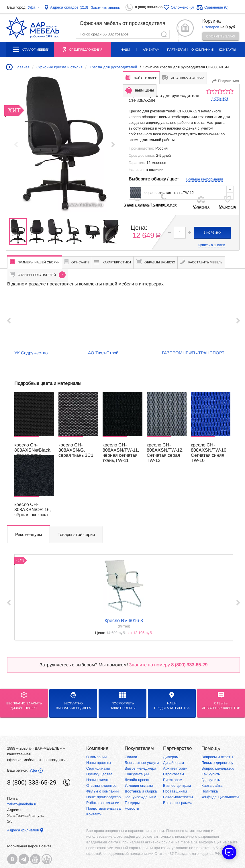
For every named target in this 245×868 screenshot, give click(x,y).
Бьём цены (140, 90)
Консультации (137, 774)
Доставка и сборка (141, 791)
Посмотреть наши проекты (123, 701)
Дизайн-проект (137, 780)
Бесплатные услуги (142, 763)
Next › (238, 321)
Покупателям (139, 748)
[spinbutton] (180, 233)
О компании (202, 49)
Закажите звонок (105, 8)
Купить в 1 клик (211, 245)
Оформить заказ (220, 36)
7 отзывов (220, 98)
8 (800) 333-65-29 (149, 7)
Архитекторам (175, 768)
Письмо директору (217, 763)
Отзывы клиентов (101, 785)
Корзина (211, 21)
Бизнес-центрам (177, 785)
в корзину (212, 233)
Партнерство (177, 748)
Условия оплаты (139, 785)
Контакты (228, 49)
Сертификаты (98, 768)
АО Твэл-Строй (103, 353)
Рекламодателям (178, 797)
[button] (113, 144)
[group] (64, 144)
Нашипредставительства (172, 701)
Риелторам (173, 780)
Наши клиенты (99, 780)
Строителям (174, 774)
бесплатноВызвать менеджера (73, 701)
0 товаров (211, 27)
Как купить (211, 774)
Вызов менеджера (140, 768)
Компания (97, 748)
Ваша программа (178, 803)
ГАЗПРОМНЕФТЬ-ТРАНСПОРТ (193, 353)
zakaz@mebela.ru (22, 804)
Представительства (103, 808)
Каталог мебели (31, 52)
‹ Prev (9, 321)
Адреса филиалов (23, 830)
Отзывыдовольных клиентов (221, 701)
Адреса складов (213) (69, 7)
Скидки (131, 757)
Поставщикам (175, 791)
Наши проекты (126, 52)
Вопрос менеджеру (218, 768)
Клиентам (151, 49)
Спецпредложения (86, 49)
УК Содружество (31, 353)
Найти (164, 34)
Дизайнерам (174, 763)
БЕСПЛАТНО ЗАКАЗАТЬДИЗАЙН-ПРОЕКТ (24, 701)
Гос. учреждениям (140, 797)
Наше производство (103, 797)
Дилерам (171, 757)
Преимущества (99, 774)
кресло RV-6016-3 (124, 620)
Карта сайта (212, 785)
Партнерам (177, 49)
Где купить (211, 780)
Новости (132, 808)
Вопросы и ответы (217, 757)
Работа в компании (103, 803)
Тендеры (132, 803)
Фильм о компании (102, 791)
